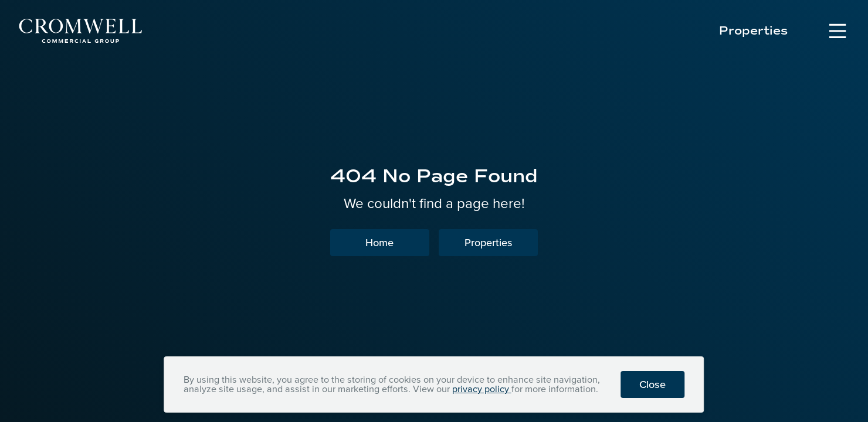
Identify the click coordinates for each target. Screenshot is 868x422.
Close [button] (652, 384)
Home (379, 242)
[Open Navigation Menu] (838, 31)
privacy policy (482, 389)
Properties (753, 31)
